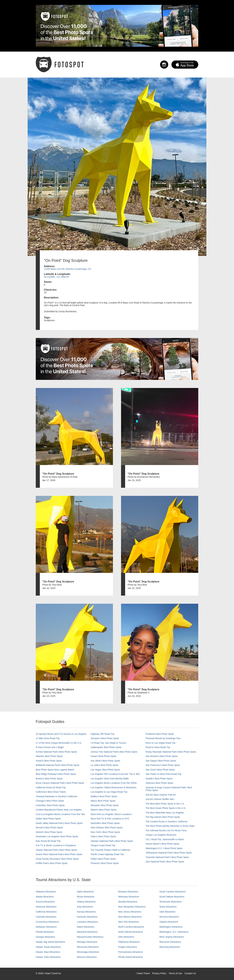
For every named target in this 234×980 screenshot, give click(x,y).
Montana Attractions (128, 892)
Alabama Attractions (46, 892)
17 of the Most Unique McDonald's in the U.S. (59, 743)
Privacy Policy (159, 973)
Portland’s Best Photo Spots (160, 734)
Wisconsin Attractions (170, 942)
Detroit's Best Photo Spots (49, 832)
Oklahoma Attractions (129, 942)
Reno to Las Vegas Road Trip (160, 743)
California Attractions (46, 912)
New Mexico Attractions (130, 917)
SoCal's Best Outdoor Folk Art (161, 795)
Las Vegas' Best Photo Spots (105, 770)
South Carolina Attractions (173, 892)
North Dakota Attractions (130, 932)
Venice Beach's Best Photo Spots (162, 844)
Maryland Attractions (87, 932)
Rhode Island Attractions (130, 957)
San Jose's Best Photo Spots (160, 770)
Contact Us (190, 973)
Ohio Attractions (126, 937)
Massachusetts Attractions (90, 937)
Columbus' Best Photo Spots (50, 805)
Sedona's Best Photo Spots (159, 783)
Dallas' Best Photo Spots (48, 819)
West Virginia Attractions (172, 937)
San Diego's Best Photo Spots (161, 761)
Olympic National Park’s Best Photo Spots (112, 841)
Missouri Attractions (87, 957)
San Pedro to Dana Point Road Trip (163, 774)
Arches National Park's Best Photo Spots (56, 752)
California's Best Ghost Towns (51, 792)
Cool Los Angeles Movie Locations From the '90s (60, 814)
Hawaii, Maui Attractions (48, 952)
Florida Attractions (45, 932)
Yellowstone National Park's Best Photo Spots (169, 853)
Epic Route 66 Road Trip (48, 841)
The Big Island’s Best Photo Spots (163, 817)
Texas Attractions (168, 907)
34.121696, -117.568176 (56, 277)
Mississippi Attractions (88, 952)
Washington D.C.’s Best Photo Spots (164, 848)
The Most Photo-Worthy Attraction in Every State (170, 826)
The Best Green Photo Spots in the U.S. (166, 808)
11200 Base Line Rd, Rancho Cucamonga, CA (67, 269)
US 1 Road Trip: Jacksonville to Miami (165, 839)
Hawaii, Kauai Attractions (48, 947)
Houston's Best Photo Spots (105, 738)
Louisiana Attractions (88, 922)
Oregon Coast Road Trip (103, 845)
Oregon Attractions (128, 947)
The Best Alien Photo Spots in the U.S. (165, 804)
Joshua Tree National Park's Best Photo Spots (114, 752)
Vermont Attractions (169, 917)
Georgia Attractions (45, 937)
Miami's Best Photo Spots (104, 810)
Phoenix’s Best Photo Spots (105, 863)
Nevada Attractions (128, 902)
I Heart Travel (143, 973)
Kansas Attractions (86, 912)
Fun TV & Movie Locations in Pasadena (56, 845)
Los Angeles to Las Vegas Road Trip (109, 792)
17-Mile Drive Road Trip (48, 738)
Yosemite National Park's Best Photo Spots (167, 857)
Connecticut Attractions (47, 922)
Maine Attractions (86, 927)
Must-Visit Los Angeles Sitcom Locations (111, 814)
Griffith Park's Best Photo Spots (52, 863)
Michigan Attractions (87, 942)
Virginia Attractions (169, 922)
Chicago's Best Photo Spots (50, 801)
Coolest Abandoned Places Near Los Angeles (59, 810)
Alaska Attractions (45, 897)
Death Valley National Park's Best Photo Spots (59, 823)
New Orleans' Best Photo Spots (107, 828)
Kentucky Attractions (87, 917)
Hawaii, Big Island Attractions (50, 942)
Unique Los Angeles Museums (161, 835)
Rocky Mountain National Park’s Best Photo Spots (171, 752)
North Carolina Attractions (131, 927)
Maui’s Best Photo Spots (103, 801)
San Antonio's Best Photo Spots (162, 756)
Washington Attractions (171, 927)
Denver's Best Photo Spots (49, 828)
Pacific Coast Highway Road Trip (107, 854)
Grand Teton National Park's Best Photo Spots (59, 854)
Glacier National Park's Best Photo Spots (56, 850)
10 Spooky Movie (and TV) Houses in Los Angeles (61, 734)
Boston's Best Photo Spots (49, 779)
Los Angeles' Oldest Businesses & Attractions (114, 787)
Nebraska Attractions (129, 897)
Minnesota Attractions (88, 947)
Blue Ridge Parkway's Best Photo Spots (56, 774)
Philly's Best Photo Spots (103, 859)
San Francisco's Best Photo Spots (163, 765)
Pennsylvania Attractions (131, 952)
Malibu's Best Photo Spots (104, 796)
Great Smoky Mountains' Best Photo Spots (57, 859)
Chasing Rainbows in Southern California (56, 796)
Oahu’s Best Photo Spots (103, 836)
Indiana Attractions (86, 902)
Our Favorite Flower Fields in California (110, 850)
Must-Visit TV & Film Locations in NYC (110, 819)
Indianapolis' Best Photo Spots (106, 747)
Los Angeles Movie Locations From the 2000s (114, 783)
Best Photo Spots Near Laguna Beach (55, 770)
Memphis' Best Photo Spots (105, 805)
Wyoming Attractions (170, 947)
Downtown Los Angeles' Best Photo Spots (57, 836)
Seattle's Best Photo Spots (159, 779)
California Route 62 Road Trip (51, 787)
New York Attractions (129, 922)
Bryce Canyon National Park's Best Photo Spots (60, 783)
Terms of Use (175, 973)
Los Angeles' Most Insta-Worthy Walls (110, 779)
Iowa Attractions (85, 907)
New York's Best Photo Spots (105, 832)
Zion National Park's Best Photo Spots (165, 862)
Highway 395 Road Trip (103, 734)
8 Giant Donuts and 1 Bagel (50, 747)
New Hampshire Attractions (132, 907)
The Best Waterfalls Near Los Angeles (165, 813)
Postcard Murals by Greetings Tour (163, 738)
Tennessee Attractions (171, 902)
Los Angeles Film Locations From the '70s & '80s (115, 774)
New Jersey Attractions (130, 912)
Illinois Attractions (86, 897)
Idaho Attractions (85, 892)
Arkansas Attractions (46, 907)
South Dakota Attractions (172, 897)
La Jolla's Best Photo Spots (104, 765)
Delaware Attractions (46, 927)
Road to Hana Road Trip (158, 747)
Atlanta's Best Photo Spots (49, 756)
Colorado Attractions (46, 917)
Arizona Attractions (45, 902)
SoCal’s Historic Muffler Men (160, 799)
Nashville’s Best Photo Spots (105, 823)
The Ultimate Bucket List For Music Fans (166, 830)
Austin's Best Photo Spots (49, 761)
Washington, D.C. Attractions (174, 932)
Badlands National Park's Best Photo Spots (58, 765)
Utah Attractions (167, 912)
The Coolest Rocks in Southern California (166, 822)
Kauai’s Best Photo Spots (104, 756)
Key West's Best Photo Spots (105, 761)
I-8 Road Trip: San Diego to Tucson (108, 743)
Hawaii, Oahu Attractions (48, 957)
